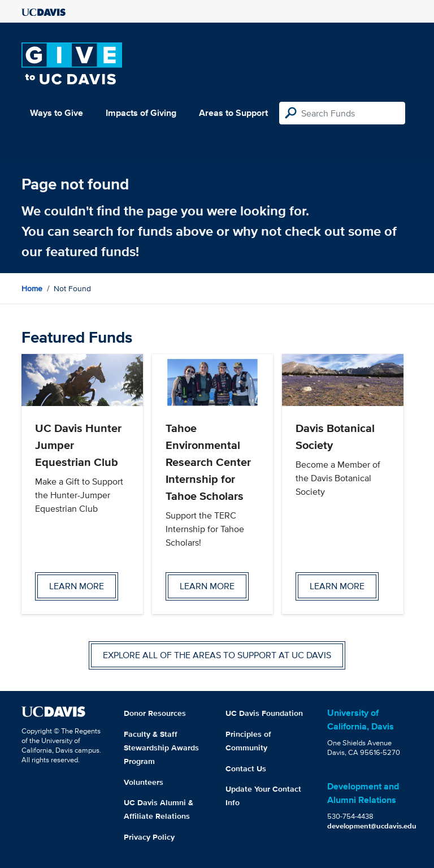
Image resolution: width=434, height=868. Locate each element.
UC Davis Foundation (264, 713)
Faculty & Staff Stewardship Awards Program (161, 748)
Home (32, 288)
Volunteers (144, 782)
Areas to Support (233, 113)
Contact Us (246, 768)
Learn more (77, 586)
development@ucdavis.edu (372, 826)
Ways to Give (57, 113)
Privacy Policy (149, 837)
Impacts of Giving (141, 113)
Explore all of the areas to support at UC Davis (217, 655)
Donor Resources (155, 713)
